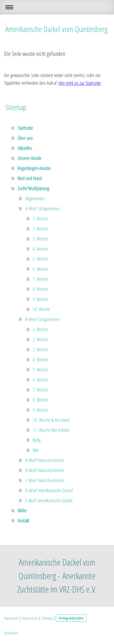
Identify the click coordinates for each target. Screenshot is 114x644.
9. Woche (40, 299)
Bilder (22, 510)
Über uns (25, 138)
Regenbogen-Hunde (34, 168)
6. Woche (40, 269)
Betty (37, 440)
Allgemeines (35, 198)
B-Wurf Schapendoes (43, 319)
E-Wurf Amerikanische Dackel (49, 500)
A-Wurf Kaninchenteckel (45, 460)
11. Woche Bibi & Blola (51, 430)
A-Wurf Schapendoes (43, 208)
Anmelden (11, 633)
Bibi (36, 450)
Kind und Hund (30, 178)
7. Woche (40, 279)
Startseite (25, 128)
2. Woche (40, 229)
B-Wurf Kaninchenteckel (45, 470)
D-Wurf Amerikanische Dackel (49, 490)
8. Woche (40, 289)
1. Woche (40, 219)
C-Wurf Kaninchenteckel (45, 480)
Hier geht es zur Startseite (80, 83)
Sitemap (47, 618)
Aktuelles (25, 148)
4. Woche (40, 249)
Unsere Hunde (29, 158)
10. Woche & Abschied (51, 420)
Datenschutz (30, 618)
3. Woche (40, 239)
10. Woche (41, 309)
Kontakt (23, 521)
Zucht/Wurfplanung (33, 188)
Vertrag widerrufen (71, 618)
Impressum (11, 618)
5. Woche (40, 259)
